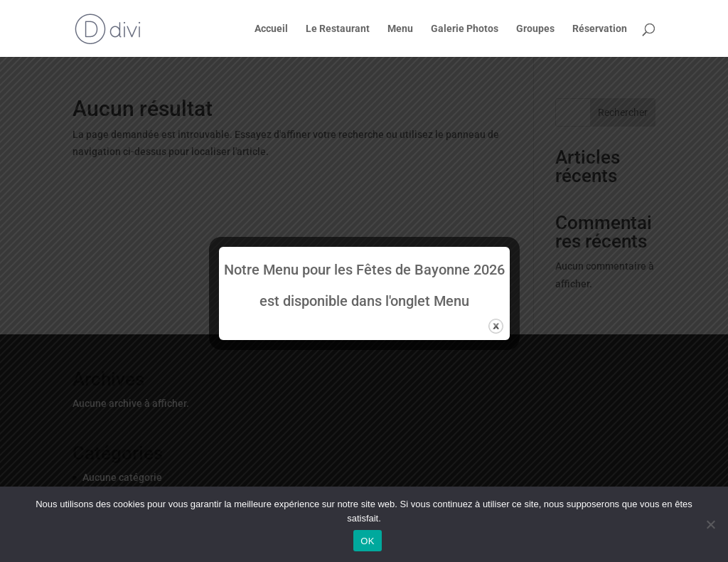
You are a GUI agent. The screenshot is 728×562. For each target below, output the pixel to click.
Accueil (271, 29)
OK (367, 541)
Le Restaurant (338, 29)
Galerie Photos (465, 29)
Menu (400, 29)
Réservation (600, 29)
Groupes (535, 29)
